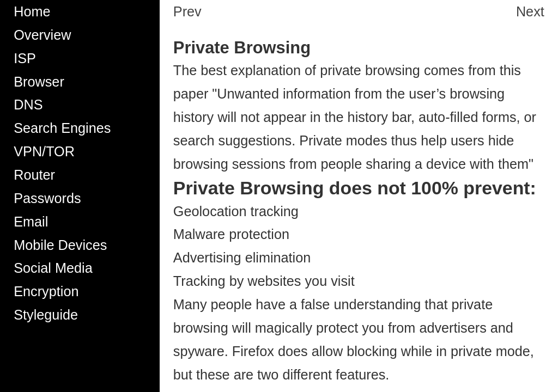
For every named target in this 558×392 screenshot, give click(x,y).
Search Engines (62, 128)
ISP (25, 58)
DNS (28, 105)
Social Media (53, 268)
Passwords (47, 198)
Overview (42, 35)
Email (31, 222)
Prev (187, 11)
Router (34, 175)
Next (530, 11)
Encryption (46, 291)
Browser (39, 82)
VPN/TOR (44, 151)
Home (32, 11)
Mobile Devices (60, 245)
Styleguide (46, 315)
